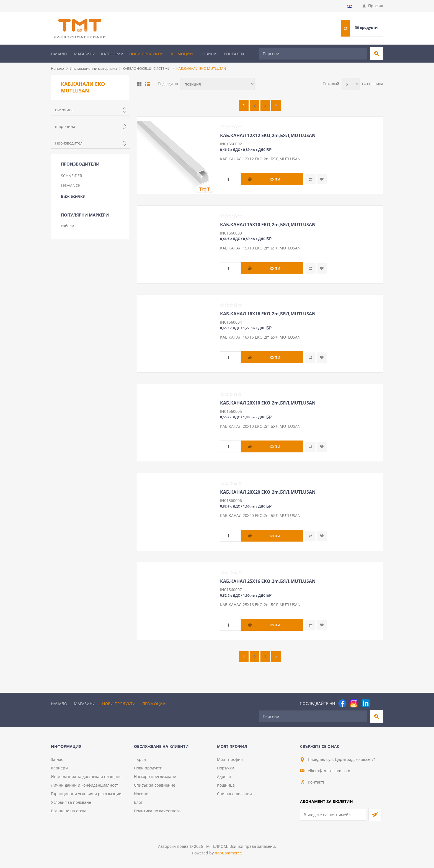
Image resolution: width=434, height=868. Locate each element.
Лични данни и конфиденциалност (85, 785)
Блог (138, 802)
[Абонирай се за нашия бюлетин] (333, 815)
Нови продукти (146, 54)
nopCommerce (228, 853)
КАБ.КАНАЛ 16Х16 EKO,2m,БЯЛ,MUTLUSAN (268, 314)
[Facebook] (342, 703)
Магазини (85, 54)
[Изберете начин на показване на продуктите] (218, 84)
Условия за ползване (71, 802)
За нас (57, 759)
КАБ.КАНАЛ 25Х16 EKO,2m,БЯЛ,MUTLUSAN (268, 581)
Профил (376, 6)
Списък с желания (234, 794)
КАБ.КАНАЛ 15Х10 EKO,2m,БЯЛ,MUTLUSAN (268, 225)
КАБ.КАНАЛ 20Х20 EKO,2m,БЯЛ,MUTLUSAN (268, 492)
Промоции (181, 54)
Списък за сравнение (155, 785)
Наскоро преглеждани (155, 776)
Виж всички (73, 196)
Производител (69, 143)
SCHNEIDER (72, 176)
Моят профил (230, 759)
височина (64, 110)
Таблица (139, 84)
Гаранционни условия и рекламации (86, 794)
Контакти (234, 54)
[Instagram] (354, 703)
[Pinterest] (377, 703)
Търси (140, 759)
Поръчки (226, 768)
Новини (208, 54)
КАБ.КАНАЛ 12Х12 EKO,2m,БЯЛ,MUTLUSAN (268, 135)
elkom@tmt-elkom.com (329, 771)
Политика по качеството (157, 811)
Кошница (226, 785)
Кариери (59, 768)
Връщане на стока (69, 811)
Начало (59, 54)
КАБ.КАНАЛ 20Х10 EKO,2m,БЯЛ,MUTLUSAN (268, 403)
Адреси (224, 776)
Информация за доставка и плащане (86, 776)
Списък (148, 84)
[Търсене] (313, 54)
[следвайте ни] (366, 703)
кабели (68, 226)
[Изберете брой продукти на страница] (351, 84)
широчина (65, 126)
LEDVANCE (71, 185)
